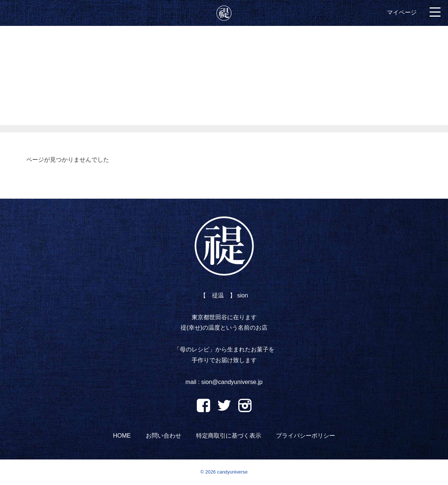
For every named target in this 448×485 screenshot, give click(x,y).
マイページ (402, 12)
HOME (122, 436)
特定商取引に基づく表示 (229, 436)
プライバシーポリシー (306, 436)
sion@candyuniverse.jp (232, 382)
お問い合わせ (164, 436)
